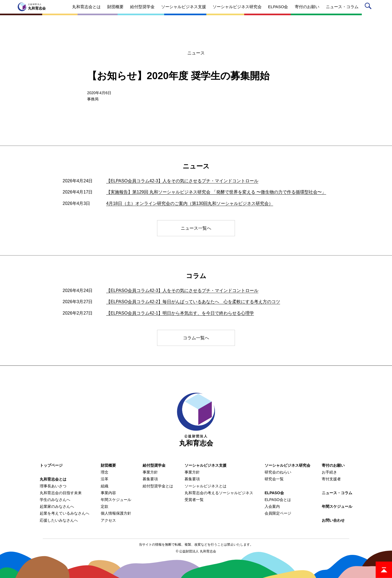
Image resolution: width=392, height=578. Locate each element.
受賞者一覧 (194, 500)
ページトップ (384, 570)
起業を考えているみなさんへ (65, 513)
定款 (105, 506)
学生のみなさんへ (55, 500)
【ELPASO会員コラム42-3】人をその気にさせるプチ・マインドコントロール (182, 181)
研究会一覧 (274, 479)
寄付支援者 (331, 479)
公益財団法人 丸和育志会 (197, 551)
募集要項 (150, 479)
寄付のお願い (333, 465)
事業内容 (108, 493)
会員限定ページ (278, 513)
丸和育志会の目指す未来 (61, 493)
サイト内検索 (369, 7)
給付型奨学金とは (158, 486)
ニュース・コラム (337, 493)
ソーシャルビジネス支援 (206, 465)
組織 (105, 486)
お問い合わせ (333, 520)
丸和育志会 (196, 420)
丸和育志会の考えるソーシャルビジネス (219, 493)
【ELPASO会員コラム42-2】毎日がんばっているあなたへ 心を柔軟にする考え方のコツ (193, 302)
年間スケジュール (116, 500)
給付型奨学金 (154, 465)
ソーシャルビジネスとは (206, 486)
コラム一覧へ (196, 338)
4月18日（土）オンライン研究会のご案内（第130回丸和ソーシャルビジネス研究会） (190, 203)
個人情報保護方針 (116, 513)
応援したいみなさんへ (59, 520)
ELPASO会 (274, 493)
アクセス (108, 520)
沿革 (105, 479)
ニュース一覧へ (196, 228)
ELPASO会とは (278, 500)
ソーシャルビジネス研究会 (287, 465)
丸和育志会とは (53, 479)
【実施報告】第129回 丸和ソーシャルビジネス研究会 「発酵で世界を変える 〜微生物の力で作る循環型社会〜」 (216, 192)
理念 (105, 472)
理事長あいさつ (53, 486)
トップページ (51, 465)
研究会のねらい (278, 472)
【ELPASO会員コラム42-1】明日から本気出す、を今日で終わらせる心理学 (180, 313)
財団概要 (108, 465)
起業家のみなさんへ (57, 506)
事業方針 (150, 472)
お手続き (329, 472)
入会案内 (272, 506)
